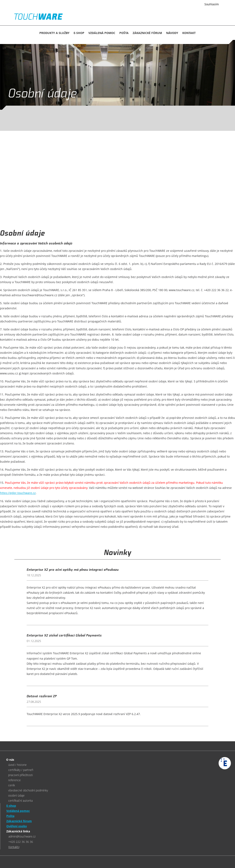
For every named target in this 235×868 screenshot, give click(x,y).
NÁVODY (172, 33)
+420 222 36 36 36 (21, 842)
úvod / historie (17, 765)
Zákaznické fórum (147, 33)
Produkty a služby (54, 33)
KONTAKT (189, 33)
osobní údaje (16, 795)
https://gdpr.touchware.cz (18, 493)
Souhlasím (212, 4)
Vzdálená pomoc (102, 33)
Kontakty (14, 847)
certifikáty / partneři (21, 770)
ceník (12, 785)
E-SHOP (79, 33)
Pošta (124, 33)
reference (14, 780)
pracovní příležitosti (21, 775)
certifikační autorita (20, 801)
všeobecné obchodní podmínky (28, 790)
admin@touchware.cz (22, 836)
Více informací (189, 4)
